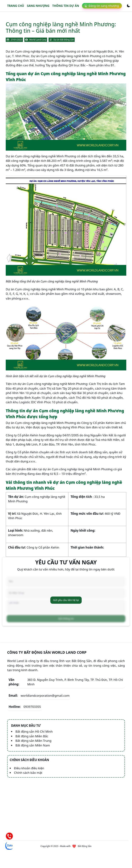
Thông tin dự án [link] (66, 6)
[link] (102, 6)
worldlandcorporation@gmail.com (39, 696)
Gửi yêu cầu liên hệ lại (66, 600)
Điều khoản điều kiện (29, 768)
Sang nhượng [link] (38, 6)
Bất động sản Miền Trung (33, 741)
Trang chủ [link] (16, 6)
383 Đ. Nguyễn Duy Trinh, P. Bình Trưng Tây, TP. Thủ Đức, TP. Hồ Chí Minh (66, 682)
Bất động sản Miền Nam (33, 745)
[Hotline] (9, 836)
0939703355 (25, 707)
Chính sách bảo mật (28, 773)
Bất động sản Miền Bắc (32, 736)
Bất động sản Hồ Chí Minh (34, 731)
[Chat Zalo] (9, 846)
